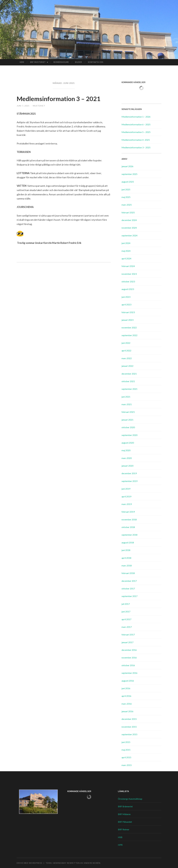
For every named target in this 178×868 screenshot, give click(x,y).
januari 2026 (127, 166)
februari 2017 (128, 635)
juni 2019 (126, 489)
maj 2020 (126, 450)
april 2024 (126, 258)
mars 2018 (127, 565)
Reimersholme (61, 62)
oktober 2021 (128, 381)
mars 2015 (127, 765)
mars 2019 (127, 504)
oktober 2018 (128, 527)
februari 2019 (128, 512)
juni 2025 (126, 189)
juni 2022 (126, 343)
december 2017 (129, 581)
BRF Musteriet (38, 62)
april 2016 (126, 696)
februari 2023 (128, 312)
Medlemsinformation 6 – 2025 (136, 124)
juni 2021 (126, 397)
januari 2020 (127, 466)
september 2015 (129, 734)
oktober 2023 (128, 281)
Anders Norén (92, 863)
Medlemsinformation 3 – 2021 (59, 99)
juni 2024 (126, 243)
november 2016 (129, 658)
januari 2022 (127, 366)
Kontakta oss (96, 62)
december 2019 (129, 473)
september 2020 (129, 435)
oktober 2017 (128, 588)
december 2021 (129, 374)
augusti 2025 (128, 182)
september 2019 (129, 481)
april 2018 (126, 558)
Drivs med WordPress (29, 863)
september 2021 (129, 389)
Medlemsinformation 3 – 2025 (136, 147)
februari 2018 (128, 573)
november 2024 (129, 228)
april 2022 (126, 350)
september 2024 (129, 235)
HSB (120, 837)
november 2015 (129, 727)
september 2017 (129, 596)
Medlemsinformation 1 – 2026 (136, 117)
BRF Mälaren (124, 814)
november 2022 (129, 327)
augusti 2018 (128, 542)
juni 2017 (126, 611)
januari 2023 (127, 320)
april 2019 (126, 496)
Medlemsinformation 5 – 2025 (136, 132)
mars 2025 (127, 205)
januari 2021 (127, 420)
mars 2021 (127, 404)
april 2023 (126, 304)
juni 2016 (126, 688)
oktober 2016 (128, 665)
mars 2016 (127, 704)
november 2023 (129, 274)
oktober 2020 (128, 427)
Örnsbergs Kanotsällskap (130, 799)
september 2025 (129, 174)
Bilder (79, 62)
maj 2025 (126, 197)
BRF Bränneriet (125, 806)
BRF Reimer (124, 829)
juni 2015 (126, 742)
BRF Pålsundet (125, 822)
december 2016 (129, 650)
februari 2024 (128, 266)
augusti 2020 (128, 443)
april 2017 (126, 619)
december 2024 (129, 220)
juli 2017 (126, 604)
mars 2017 (127, 627)
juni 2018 (126, 550)
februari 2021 (128, 412)
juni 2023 (126, 297)
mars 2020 (127, 458)
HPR (120, 845)
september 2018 (129, 535)
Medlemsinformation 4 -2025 (136, 140)
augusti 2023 (128, 289)
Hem (22, 62)
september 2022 (129, 335)
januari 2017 (127, 642)
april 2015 (126, 757)
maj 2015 (126, 750)
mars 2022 (127, 358)
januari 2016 (127, 711)
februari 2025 (128, 212)
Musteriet (39, 106)
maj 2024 (126, 251)
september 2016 (129, 673)
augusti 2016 (128, 681)
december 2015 (129, 719)
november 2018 (129, 519)
